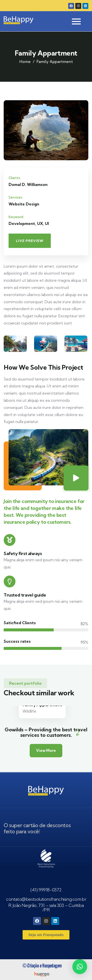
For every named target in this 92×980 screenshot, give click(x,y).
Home (25, 61)
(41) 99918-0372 (46, 890)
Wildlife (29, 711)
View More (46, 750)
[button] (80, 967)
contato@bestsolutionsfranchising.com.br (46, 899)
